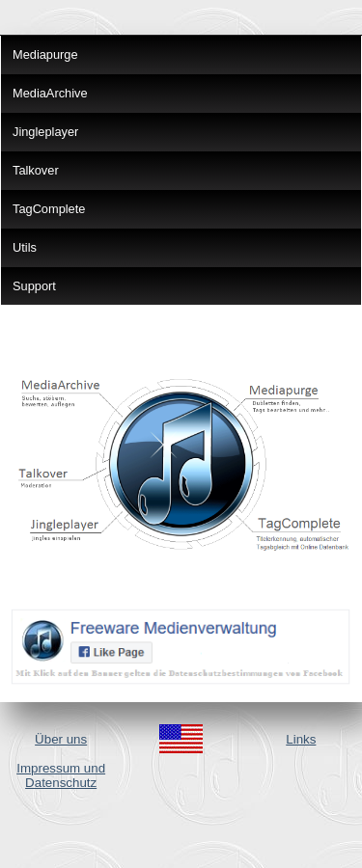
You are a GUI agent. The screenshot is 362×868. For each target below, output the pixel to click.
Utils (25, 247)
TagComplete (49, 209)
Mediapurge (45, 54)
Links (301, 739)
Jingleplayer (45, 132)
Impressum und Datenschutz (61, 775)
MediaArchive (50, 93)
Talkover (36, 170)
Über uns (61, 739)
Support (34, 286)
